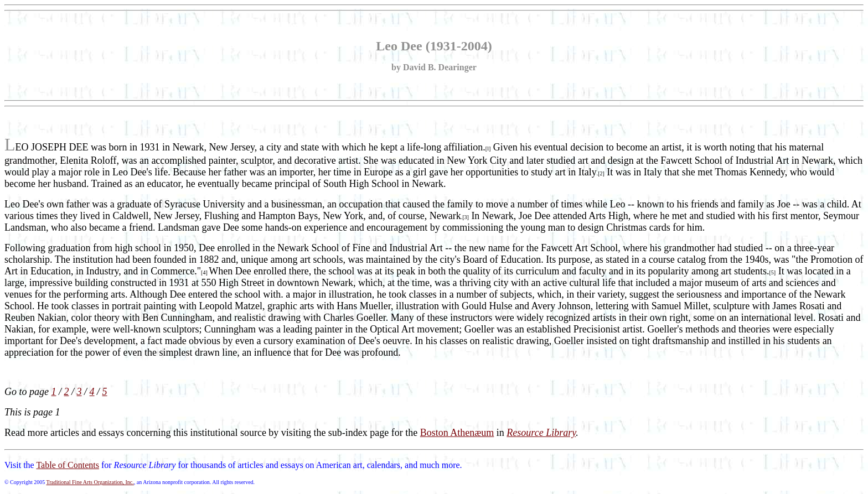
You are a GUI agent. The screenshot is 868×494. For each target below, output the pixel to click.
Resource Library (541, 433)
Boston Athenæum (457, 433)
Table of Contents (68, 465)
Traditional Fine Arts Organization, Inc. (90, 482)
